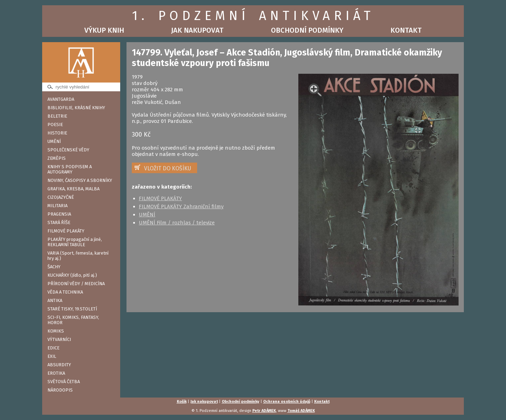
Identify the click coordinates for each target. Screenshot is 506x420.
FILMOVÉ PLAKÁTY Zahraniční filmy (181, 206)
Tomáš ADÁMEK (301, 411)
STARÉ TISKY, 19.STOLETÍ (72, 309)
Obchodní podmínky (307, 30)
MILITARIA (57, 206)
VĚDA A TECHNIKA (65, 292)
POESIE (55, 124)
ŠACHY (54, 267)
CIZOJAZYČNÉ (61, 197)
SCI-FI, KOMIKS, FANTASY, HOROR (73, 320)
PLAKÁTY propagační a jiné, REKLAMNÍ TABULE (75, 242)
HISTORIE (57, 133)
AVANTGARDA (61, 99)
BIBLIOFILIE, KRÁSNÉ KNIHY (76, 108)
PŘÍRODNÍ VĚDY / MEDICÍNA (76, 284)
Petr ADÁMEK (264, 411)
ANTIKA (55, 300)
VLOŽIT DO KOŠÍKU (168, 168)
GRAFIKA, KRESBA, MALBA (73, 189)
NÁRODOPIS (60, 390)
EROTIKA (56, 373)
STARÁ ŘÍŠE (59, 222)
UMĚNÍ (54, 141)
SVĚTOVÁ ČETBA (64, 382)
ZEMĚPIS (57, 158)
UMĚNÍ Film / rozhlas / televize (177, 223)
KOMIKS (56, 331)
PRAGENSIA (59, 214)
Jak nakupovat (197, 30)
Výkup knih (104, 30)
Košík (182, 402)
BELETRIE (57, 116)
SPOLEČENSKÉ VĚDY (68, 150)
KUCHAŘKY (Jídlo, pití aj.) (72, 275)
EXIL (52, 356)
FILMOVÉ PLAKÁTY (66, 231)
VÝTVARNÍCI (59, 339)
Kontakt (406, 30)
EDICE (53, 348)
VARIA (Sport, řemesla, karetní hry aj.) (78, 256)
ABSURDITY (59, 365)
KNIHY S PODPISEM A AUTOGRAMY (70, 169)
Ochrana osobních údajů (287, 402)
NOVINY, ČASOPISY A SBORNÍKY (80, 180)
